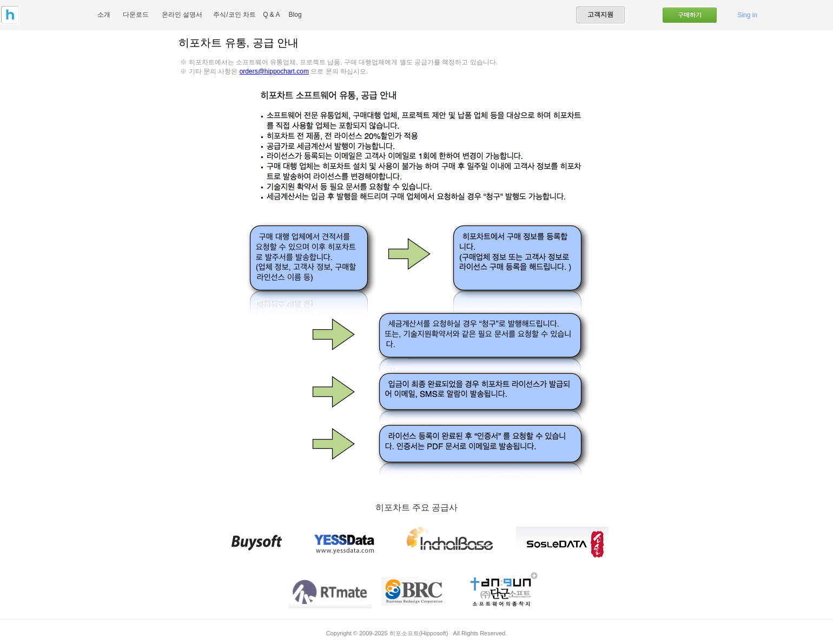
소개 (104, 15)
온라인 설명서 (182, 15)
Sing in (747, 15)
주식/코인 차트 (234, 15)
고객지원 (600, 15)
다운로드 (136, 15)
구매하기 (690, 15)
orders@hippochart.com (274, 71)
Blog (295, 15)
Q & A (271, 15)
